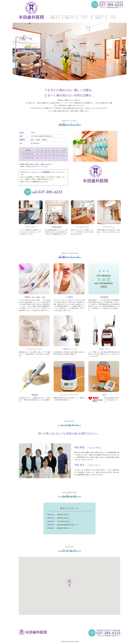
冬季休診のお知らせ (63, 515)
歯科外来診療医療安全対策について (68, 525)
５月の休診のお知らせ (64, 521)
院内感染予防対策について (65, 528)
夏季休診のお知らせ (63, 518)
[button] (69, 583)
